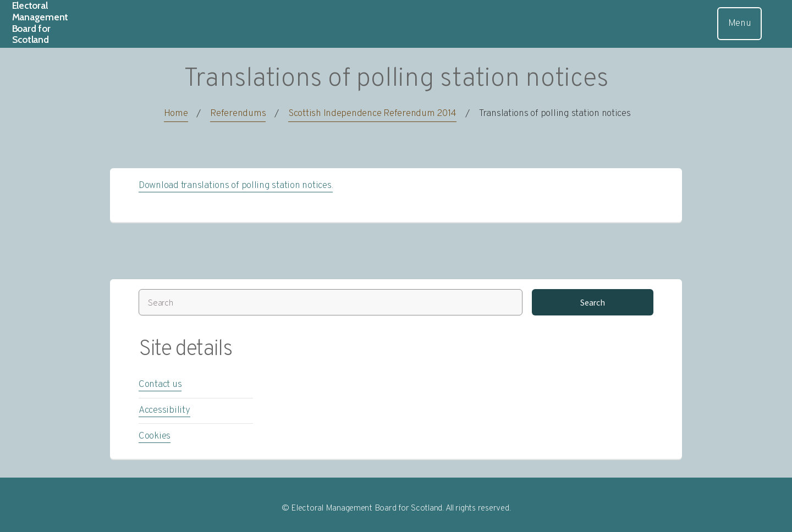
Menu (740, 24)
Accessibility (164, 411)
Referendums (238, 114)
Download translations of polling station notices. (236, 186)
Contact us (160, 385)
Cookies (155, 436)
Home (176, 114)
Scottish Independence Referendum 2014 (372, 114)
